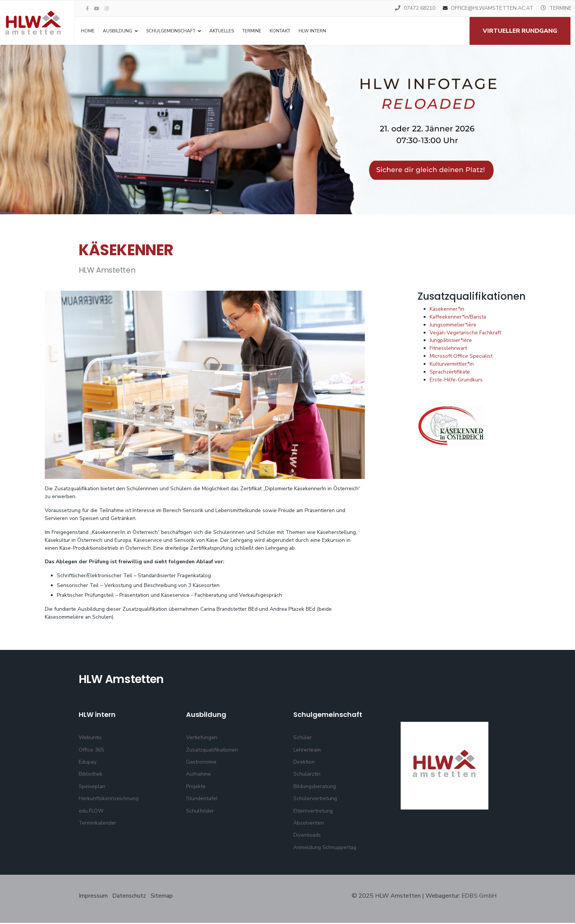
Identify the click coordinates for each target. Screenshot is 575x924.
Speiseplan (92, 788)
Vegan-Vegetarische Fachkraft (466, 333)
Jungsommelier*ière (453, 326)
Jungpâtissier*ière (451, 341)
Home (88, 31)
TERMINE (561, 8)
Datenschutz (129, 897)
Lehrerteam (307, 751)
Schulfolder (200, 812)
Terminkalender (98, 824)
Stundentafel (202, 800)
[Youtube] (97, 9)
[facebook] (87, 9)
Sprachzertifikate (450, 373)
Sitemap (162, 897)
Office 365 (91, 751)
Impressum (94, 897)
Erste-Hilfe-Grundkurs (456, 381)
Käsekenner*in (447, 310)
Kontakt (280, 31)
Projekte (196, 788)
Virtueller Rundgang (520, 31)
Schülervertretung (315, 800)
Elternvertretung (313, 812)
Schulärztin (307, 775)
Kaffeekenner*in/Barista (458, 318)
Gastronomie (201, 763)
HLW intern (312, 31)
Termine (252, 31)
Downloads (307, 836)
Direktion (304, 763)
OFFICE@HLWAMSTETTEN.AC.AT (492, 8)
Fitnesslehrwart (448, 349)
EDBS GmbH (479, 897)
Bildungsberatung (315, 788)
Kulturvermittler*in (452, 365)
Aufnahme (198, 775)
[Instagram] (107, 9)
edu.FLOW (91, 812)
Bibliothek (91, 775)
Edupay (88, 763)
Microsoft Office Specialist (461, 357)
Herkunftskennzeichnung (109, 800)
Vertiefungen (202, 739)
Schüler (303, 739)
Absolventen (309, 824)
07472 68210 (419, 8)
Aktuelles (222, 31)
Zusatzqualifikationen (212, 751)
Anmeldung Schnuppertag (325, 849)
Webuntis (90, 739)
